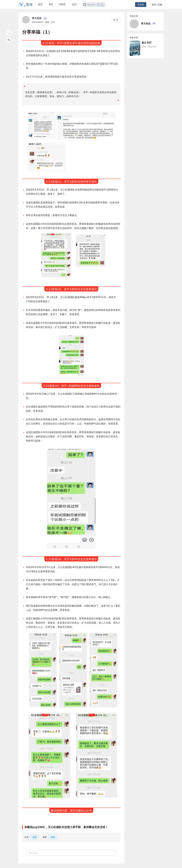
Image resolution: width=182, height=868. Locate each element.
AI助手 (63, 4)
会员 (74, 4)
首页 (40, 4)
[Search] (94, 5)
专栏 (51, 4)
